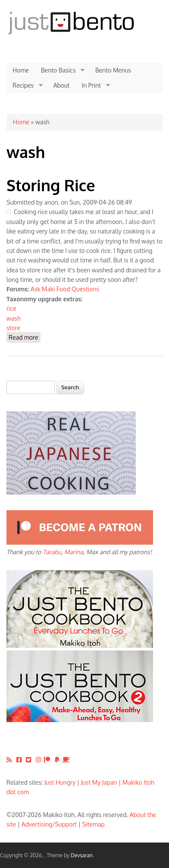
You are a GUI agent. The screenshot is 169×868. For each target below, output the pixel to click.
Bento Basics (60, 70)
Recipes (25, 85)
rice (11, 308)
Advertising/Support (49, 824)
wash (13, 318)
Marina (74, 552)
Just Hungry (60, 782)
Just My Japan (99, 782)
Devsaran (82, 855)
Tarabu (52, 552)
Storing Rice (51, 185)
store (13, 328)
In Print (93, 85)
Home (21, 70)
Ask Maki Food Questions (65, 289)
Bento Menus (113, 70)
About (62, 85)
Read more (25, 337)
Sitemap (94, 824)
